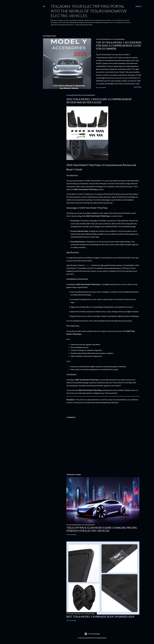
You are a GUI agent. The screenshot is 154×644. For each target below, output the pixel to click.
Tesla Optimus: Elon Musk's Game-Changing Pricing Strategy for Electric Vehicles (102, 529)
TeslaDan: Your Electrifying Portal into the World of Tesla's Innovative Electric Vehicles (89, 11)
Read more (138, 87)
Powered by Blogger (92, 634)
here (137, 390)
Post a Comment (101, 87)
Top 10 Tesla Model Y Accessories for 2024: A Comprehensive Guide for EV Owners (119, 45)
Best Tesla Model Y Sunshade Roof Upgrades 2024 (100, 617)
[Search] (138, 6)
